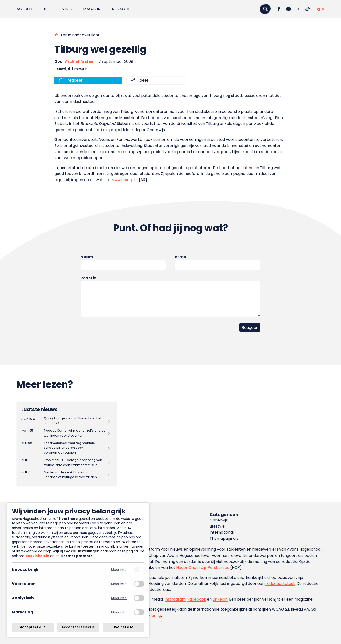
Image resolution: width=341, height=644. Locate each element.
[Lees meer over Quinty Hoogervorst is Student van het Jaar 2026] (66, 421)
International (222, 532)
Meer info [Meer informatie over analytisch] (119, 598)
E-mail (182, 257)
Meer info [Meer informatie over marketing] (119, 612)
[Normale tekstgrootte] (319, 9)
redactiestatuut (280, 583)
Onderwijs (219, 520)
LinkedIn (220, 599)
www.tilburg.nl (124, 180)
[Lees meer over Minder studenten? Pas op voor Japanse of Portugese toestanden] (66, 475)
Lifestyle (217, 526)
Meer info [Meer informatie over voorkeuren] (119, 584)
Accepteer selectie (78, 627)
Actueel (25, 9)
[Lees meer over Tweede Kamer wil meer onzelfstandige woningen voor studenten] (66, 433)
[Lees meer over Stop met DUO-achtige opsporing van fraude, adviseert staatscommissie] (66, 463)
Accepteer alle (33, 627)
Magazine (93, 9)
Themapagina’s (224, 538)
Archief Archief (80, 62)
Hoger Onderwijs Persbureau (203, 568)
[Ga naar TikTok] (307, 9)
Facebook (197, 599)
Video (68, 9)
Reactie (88, 278)
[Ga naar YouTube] (288, 9)
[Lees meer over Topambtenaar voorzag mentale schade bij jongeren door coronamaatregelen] (66, 448)
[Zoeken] (265, 9)
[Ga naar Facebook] (279, 9)
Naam (87, 257)
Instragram (175, 599)
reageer (75, 80)
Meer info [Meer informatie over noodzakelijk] (119, 570)
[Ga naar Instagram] (298, 9)
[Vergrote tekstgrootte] (323, 9)
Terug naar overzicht (80, 35)
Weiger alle (124, 627)
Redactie (121, 9)
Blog (47, 9)
